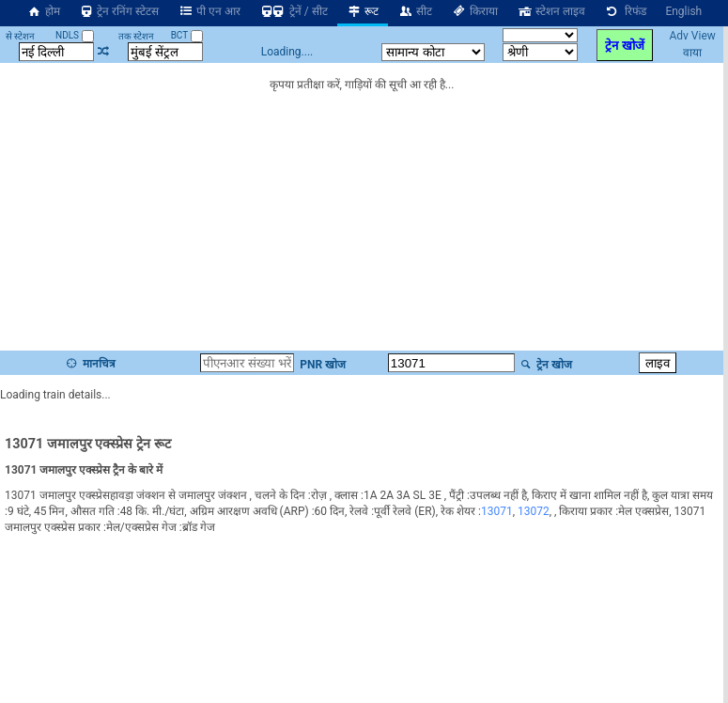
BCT (187, 35)
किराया (474, 11)
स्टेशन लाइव (551, 11)
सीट (415, 11)
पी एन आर (209, 11)
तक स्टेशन (136, 36)
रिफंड (626, 11)
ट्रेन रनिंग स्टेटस (119, 11)
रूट (363, 11)
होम (43, 11)
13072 (534, 511)
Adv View (692, 36)
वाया (692, 53)
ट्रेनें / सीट (294, 11)
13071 (497, 511)
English (683, 11)
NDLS (75, 35)
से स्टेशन (20, 36)
